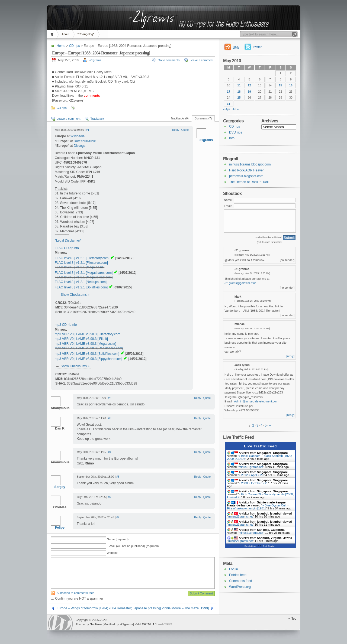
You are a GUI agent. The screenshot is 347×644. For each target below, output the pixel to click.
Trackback (97, 119)
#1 (88, 130)
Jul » (235, 109)
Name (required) (118, 539)
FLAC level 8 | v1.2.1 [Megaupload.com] (84, 277)
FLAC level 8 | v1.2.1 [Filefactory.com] (82, 258)
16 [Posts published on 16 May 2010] (291, 85)
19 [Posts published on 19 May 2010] (249, 92)
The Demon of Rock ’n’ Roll (249, 182)
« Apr (226, 109)
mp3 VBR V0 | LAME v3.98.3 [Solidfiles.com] (87, 354)
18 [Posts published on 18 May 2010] (239, 92)
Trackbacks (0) (180, 118)
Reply (176, 130)
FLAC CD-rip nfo (67, 248)
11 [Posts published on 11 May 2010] (239, 85)
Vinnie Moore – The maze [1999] (185, 608)
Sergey (60, 487)
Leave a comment (202, 60)
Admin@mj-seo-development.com (256, 401)
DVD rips (236, 132)
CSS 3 (168, 624)
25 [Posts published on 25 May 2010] (239, 97)
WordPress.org (240, 587)
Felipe (60, 528)
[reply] (291, 356)
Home (53, 34)
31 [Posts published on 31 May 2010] (229, 104)
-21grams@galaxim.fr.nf (240, 283)
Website (112, 553)
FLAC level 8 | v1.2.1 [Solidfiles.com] (81, 287)
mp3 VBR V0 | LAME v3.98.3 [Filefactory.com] (88, 334)
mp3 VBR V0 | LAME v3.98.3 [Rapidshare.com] (89, 348)
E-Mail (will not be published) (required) (133, 546)
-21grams (95, 60)
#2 (110, 398)
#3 (110, 418)
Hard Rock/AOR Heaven (247, 170)
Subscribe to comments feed (75, 593)
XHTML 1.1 (149, 624)
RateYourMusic (85, 141)
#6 (109, 497)
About (65, 34)
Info (232, 138)
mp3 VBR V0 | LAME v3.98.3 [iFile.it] (81, 339)
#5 (118, 477)
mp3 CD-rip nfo (66, 325)
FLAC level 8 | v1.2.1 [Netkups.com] (81, 282)
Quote (185, 130)
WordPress (60, 622)
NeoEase (96, 624)
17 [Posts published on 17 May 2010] (229, 92)
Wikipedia (78, 136)
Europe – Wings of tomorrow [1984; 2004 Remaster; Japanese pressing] (109, 608)
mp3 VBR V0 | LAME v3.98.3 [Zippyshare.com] (89, 359)
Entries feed (238, 575)
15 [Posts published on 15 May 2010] (281, 85)
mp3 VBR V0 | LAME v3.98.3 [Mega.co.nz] (86, 344)
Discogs (80, 146)
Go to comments (169, 60)
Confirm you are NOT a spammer (77, 599)
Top (294, 619)
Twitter (257, 47)
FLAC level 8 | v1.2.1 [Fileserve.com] (81, 263)
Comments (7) (203, 118)
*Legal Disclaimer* (68, 240)
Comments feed (241, 581)
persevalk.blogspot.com (246, 176)
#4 (110, 452)
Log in (234, 569)
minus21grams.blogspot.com (250, 164)
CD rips (75, 46)
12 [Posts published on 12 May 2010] (249, 85)
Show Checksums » (75, 295)
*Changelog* (86, 34)
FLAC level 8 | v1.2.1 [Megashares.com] (84, 273)
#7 (118, 517)
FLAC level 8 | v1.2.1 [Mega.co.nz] (80, 267)
